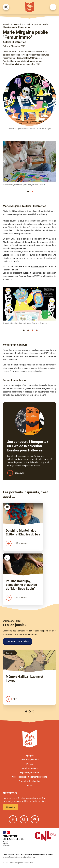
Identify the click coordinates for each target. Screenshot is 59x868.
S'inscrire (11, 807)
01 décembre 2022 (18, 598)
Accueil (6, 24)
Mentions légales (30, 768)
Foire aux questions (29, 760)
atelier (28, 395)
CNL (48, 239)
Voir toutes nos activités (17, 641)
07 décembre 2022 (18, 543)
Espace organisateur (29, 773)
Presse (30, 764)
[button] (28, 192)
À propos (30, 755)
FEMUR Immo (32, 58)
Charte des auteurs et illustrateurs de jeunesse (26, 242)
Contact (30, 785)
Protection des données (29, 781)
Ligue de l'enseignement (14, 245)
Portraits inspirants (32, 24)
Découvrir (19, 473)
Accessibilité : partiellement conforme (29, 777)
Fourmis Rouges (18, 64)
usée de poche (49, 385)
